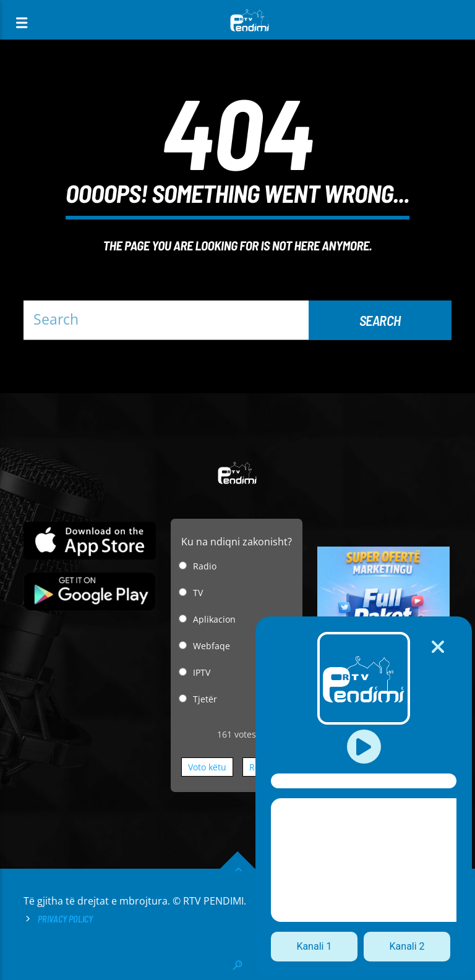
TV (198, 593)
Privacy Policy (65, 919)
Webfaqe (212, 646)
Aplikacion (214, 619)
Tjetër (205, 699)
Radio (205, 566)
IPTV (202, 672)
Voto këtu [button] (207, 767)
